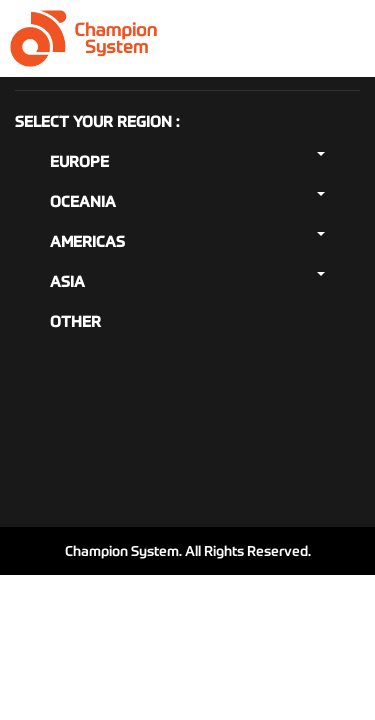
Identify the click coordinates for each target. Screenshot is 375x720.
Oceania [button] (187, 201)
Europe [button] (187, 161)
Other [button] (75, 321)
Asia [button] (187, 281)
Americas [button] (187, 241)
